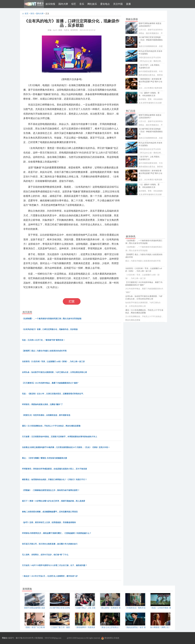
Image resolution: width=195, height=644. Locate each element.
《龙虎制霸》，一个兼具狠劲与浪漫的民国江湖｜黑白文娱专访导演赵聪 (52, 319)
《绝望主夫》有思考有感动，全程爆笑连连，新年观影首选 (46, 415)
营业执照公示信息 (110, 638)
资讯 (32, 14)
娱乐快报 (50, 4)
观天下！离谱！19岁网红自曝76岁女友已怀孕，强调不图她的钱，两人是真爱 (54, 501)
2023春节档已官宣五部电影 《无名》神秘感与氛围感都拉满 (151, 40)
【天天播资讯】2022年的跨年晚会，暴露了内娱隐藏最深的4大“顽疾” (50, 383)
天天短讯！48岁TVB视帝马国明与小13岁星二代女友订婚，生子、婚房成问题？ (55, 565)
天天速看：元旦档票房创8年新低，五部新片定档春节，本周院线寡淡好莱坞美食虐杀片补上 (60, 437)
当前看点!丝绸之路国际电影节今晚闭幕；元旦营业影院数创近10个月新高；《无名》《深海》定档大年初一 (66, 447)
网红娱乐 (92, 4)
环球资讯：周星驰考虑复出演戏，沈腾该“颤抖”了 (42, 404)
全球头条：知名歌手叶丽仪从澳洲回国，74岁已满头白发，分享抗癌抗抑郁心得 (54, 372)
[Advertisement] (145, 216)
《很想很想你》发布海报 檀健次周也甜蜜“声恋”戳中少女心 (150, 82)
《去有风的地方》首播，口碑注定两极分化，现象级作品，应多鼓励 (50, 329)
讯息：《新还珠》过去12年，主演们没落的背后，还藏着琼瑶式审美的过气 (53, 394)
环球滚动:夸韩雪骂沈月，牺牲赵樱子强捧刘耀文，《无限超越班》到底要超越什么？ (57, 533)
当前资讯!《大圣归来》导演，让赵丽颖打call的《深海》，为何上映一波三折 (53, 362)
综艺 (74, 4)
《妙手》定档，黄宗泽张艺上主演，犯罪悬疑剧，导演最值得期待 (49, 522)
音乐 (82, 4)
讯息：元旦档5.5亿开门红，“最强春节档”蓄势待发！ (44, 340)
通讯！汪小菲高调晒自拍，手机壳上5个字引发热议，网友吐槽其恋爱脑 (51, 426)
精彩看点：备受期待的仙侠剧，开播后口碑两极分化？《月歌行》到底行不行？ (54, 480)
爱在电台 (105, 4)
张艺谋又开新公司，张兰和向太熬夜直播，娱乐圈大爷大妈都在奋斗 (50, 544)
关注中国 (118, 4)
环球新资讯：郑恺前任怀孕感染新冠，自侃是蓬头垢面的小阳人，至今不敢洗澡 (54, 469)
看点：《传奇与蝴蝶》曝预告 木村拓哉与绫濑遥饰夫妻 (45, 458)
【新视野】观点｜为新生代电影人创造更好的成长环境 (44, 351)
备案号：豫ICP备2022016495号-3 (22, 638)
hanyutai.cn (81, 638)
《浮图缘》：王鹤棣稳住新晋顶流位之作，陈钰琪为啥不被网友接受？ (51, 490)
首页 (26, 14)
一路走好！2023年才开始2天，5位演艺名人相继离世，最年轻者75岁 (50, 576)
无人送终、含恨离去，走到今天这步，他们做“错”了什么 (45, 555)
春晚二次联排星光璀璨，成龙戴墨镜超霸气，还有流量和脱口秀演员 (50, 512)
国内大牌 (63, 4)
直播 (128, 4)
